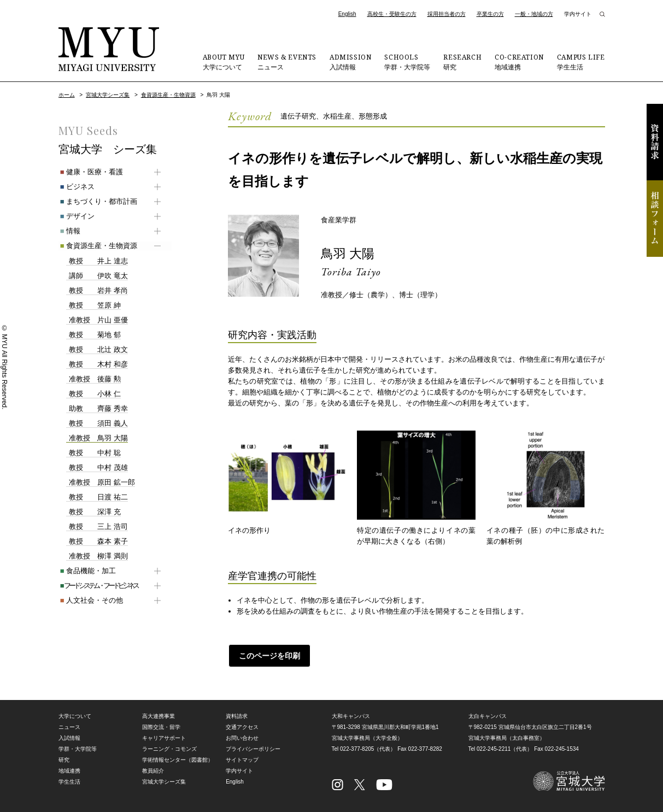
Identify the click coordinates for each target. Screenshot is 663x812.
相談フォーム (655, 219)
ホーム (67, 95)
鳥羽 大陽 (349, 253)
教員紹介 (153, 770)
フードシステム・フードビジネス (97, 586)
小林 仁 (93, 394)
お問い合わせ (242, 737)
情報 (69, 231)
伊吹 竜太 (97, 276)
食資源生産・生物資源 (168, 95)
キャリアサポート (164, 737)
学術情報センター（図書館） (178, 759)
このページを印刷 (269, 655)
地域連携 (519, 62)
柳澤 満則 (97, 556)
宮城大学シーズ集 (108, 95)
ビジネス (76, 187)
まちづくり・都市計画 (97, 201)
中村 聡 (93, 453)
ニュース (287, 62)
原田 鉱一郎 (101, 483)
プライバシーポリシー (253, 748)
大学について (224, 62)
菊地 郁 (93, 335)
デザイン (76, 216)
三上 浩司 (97, 527)
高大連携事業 (159, 716)
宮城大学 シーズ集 (108, 149)
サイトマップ (242, 759)
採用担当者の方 (447, 14)
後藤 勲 (93, 379)
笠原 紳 (93, 305)
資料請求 (655, 142)
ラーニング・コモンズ (169, 748)
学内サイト (578, 14)
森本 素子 (97, 542)
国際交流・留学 (161, 726)
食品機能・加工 (86, 571)
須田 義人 (97, 423)
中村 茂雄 (97, 468)
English (347, 14)
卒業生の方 (490, 14)
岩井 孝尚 (97, 291)
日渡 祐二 (97, 497)
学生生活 (581, 62)
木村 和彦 (97, 364)
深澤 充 (93, 512)
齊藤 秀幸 (97, 409)
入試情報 (350, 62)
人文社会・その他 (90, 600)
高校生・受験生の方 (392, 14)
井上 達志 (97, 261)
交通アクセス (242, 726)
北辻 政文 (97, 350)
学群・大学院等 (407, 62)
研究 (462, 62)
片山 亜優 (97, 320)
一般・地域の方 (534, 14)
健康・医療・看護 (90, 172)
